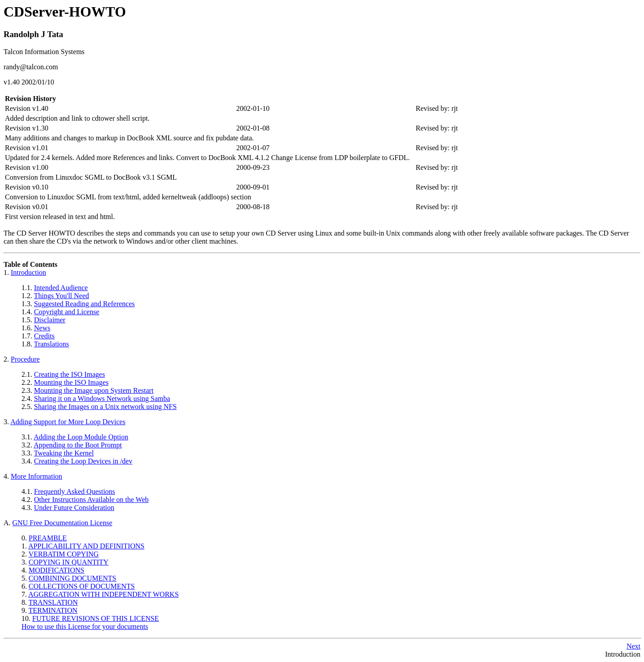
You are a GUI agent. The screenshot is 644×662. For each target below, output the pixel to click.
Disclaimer (50, 320)
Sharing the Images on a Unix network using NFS (105, 407)
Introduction (28, 272)
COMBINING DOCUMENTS (72, 578)
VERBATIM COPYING (64, 554)
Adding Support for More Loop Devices (68, 422)
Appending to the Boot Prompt (78, 445)
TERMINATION (53, 610)
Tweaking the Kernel (64, 453)
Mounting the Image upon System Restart (94, 390)
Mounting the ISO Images (71, 382)
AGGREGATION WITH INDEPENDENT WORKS (103, 594)
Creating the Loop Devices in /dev (83, 461)
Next (633, 646)
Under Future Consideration (74, 508)
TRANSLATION (53, 602)
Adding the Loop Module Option (81, 437)
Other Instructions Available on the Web (91, 500)
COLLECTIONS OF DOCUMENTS (82, 586)
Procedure (25, 359)
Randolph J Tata (33, 34)
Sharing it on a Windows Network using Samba (102, 398)
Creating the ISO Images (70, 374)
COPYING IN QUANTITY (69, 562)
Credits (44, 336)
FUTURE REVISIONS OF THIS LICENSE (95, 618)
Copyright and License (67, 312)
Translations (52, 344)
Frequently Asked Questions (74, 491)
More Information (36, 476)
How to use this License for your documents (85, 626)
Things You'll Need (61, 296)
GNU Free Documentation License (62, 523)
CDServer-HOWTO (65, 12)
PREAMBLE (48, 538)
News (42, 328)
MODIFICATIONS (56, 570)
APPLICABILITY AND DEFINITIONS (86, 546)
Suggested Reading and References (84, 304)
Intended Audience (61, 288)
